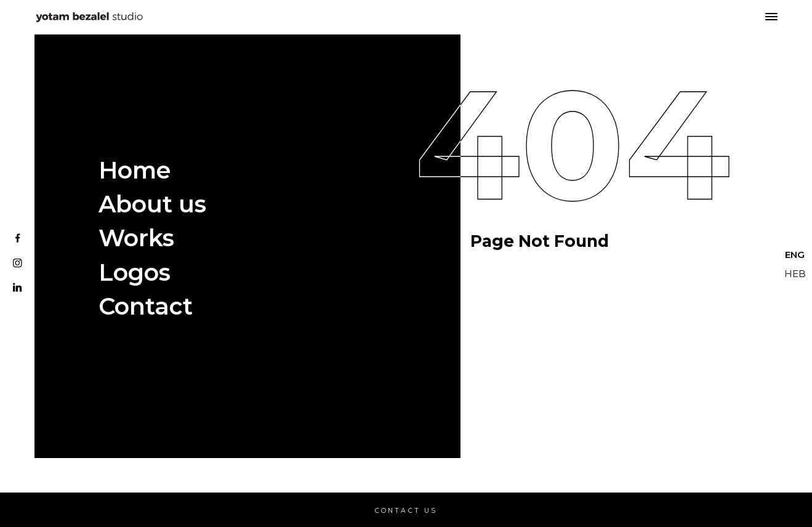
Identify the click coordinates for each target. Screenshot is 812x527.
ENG (795, 255)
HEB (795, 274)
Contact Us (406, 511)
